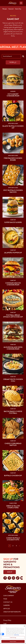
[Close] (24, 626)
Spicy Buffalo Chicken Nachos (13, 191)
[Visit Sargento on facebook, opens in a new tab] (5, 578)
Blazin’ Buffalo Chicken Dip (13, 127)
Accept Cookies (13, 641)
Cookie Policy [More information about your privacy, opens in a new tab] (16, 635)
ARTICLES (7, 609)
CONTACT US (8, 602)
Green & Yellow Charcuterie (13, 507)
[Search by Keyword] (11, 56)
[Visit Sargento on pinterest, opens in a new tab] (9, 578)
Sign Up (10, 572)
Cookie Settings (13, 638)
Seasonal (11, 9)
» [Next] (20, 546)
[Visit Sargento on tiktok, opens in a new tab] (18, 578)
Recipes (5, 9)
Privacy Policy (7, 620)
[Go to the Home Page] (12, 3)
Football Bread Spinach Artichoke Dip (13, 316)
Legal (5, 623)
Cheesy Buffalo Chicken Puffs (13, 539)
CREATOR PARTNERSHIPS (12, 612)
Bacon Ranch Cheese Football (13, 412)
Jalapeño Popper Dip (13, 253)
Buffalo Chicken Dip (13, 476)
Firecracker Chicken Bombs (13, 159)
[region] (13, 634)
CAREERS (6, 605)
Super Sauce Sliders (13, 222)
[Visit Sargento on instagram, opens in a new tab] (13, 578)
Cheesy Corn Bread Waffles (13, 444)
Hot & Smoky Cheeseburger (13, 95)
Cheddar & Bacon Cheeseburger (13, 284)
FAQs (5, 599)
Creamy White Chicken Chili (13, 380)
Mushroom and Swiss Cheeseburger (13, 348)
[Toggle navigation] (21, 3)
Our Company (9, 596)
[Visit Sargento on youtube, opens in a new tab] (22, 578)
